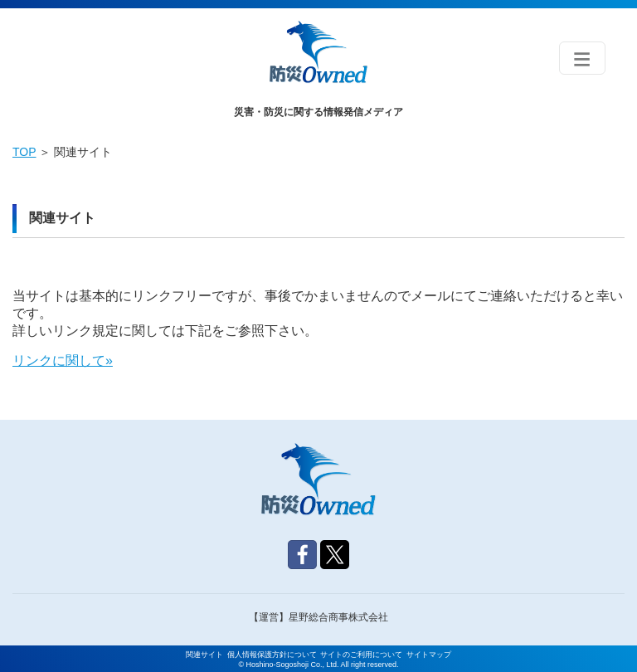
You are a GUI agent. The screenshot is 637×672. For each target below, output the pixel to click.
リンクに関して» (63, 360)
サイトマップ (429, 655)
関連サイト (204, 655)
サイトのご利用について (361, 655)
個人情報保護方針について (272, 655)
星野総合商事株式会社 (338, 617)
